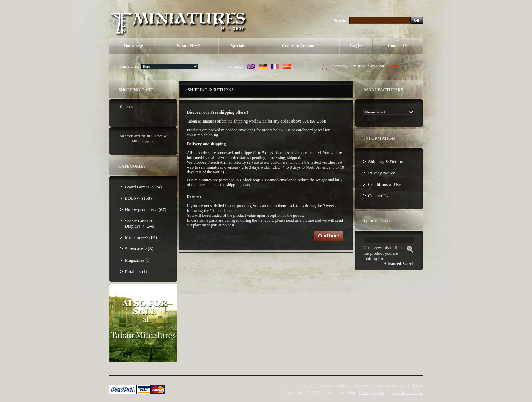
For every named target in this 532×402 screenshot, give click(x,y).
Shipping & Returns (386, 162)
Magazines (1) (138, 260)
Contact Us (398, 46)
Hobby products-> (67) (146, 209)
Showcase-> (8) (139, 249)
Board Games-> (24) (144, 187)
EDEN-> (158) (138, 198)
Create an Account (298, 46)
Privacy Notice (382, 173)
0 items (393, 66)
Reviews (362, 385)
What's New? (188, 46)
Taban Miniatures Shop (336, 393)
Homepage (133, 46)
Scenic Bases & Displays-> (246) (140, 223)
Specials (238, 46)
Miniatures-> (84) (141, 237)
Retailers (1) (136, 271)
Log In (356, 46)
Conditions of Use (384, 184)
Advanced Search (333, 385)
